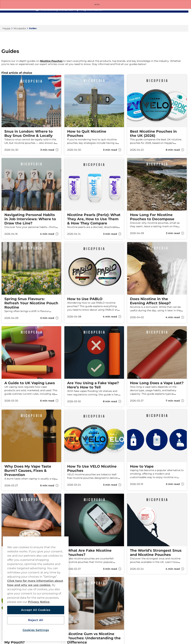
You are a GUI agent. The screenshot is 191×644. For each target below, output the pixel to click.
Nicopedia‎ (20, 28)
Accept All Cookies (36, 610)
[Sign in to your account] (168, 19)
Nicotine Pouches (51, 61)
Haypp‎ (6, 28)
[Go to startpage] (15, 19)
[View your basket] (175, 19)
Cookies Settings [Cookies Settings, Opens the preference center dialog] (36, 630)
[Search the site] (160, 19)
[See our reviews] (129, 10)
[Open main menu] (183, 19)
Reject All (36, 620)
